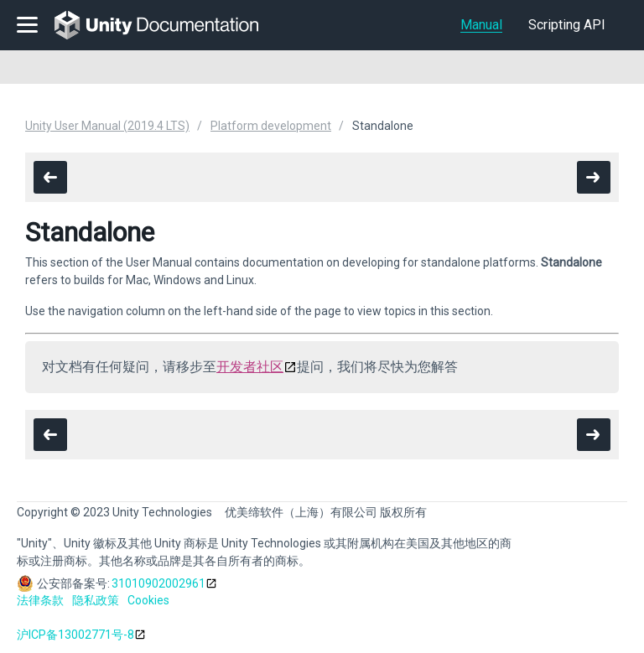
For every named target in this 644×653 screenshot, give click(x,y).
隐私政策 (96, 600)
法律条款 (40, 600)
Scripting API (567, 25)
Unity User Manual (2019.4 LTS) (107, 126)
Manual (481, 25)
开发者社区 (250, 367)
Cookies (148, 600)
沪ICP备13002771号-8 (75, 635)
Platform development (271, 126)
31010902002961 (158, 583)
